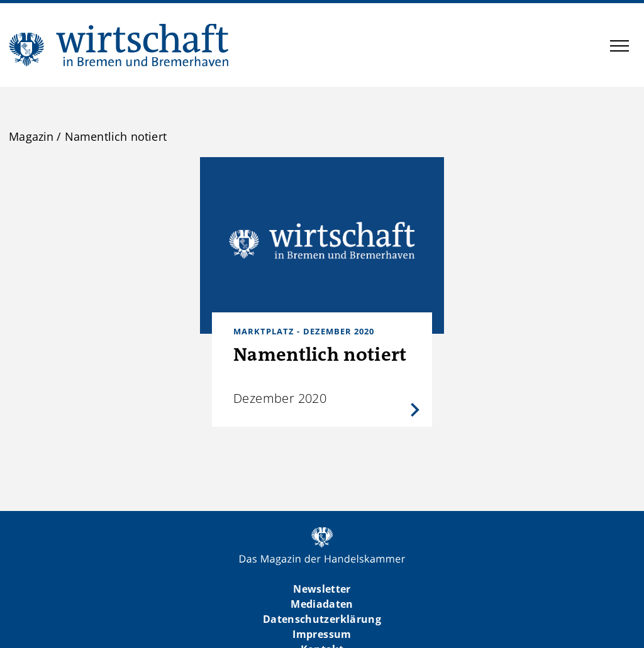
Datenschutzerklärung (322, 619)
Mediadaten (322, 604)
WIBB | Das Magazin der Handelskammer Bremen (119, 45)
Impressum (322, 634)
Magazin (31, 136)
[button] (619, 48)
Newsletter (322, 589)
